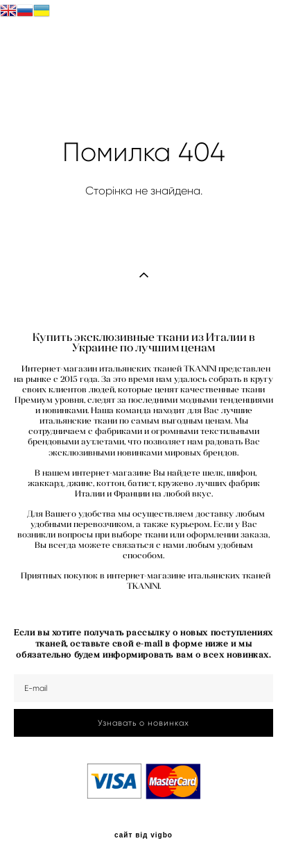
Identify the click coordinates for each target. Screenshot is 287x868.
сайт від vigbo (143, 835)
